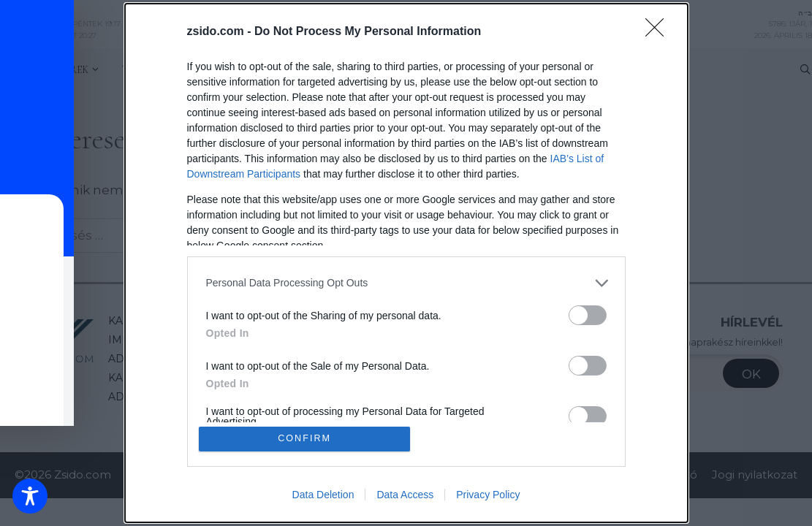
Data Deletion (323, 495)
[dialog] (406, 263)
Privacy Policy (488, 495)
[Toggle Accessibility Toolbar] (30, 496)
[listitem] (406, 282)
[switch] (588, 315)
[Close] (659, 31)
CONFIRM (305, 439)
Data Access (405, 495)
